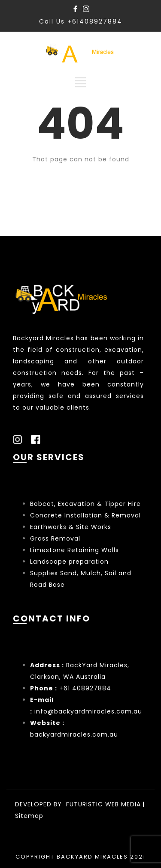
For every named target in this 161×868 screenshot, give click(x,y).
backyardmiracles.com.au (74, 734)
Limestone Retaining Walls (74, 550)
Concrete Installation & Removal (85, 515)
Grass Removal (56, 538)
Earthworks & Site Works (71, 527)
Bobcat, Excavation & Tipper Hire (85, 504)
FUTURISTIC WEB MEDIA (103, 804)
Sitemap (29, 816)
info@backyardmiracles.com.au (88, 711)
